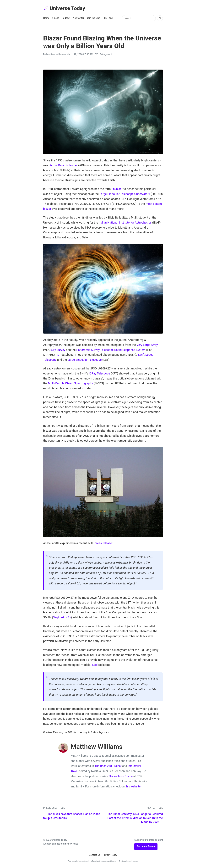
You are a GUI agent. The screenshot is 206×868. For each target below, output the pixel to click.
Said (95, 665)
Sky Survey (58, 350)
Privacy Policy (110, 855)
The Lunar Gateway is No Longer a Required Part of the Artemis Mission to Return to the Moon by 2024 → (135, 818)
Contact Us (95, 855)
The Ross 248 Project (108, 766)
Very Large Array (147, 345)
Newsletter (79, 18)
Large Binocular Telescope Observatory (125, 194)
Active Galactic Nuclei (63, 165)
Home (46, 18)
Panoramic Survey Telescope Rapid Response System (111, 350)
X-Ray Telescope (100, 373)
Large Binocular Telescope (85, 360)
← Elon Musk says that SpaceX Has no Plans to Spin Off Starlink (72, 816)
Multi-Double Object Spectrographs (71, 383)
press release (103, 543)
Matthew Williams (55, 54)
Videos (56, 18)
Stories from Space (121, 776)
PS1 (58, 355)
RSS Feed (108, 18)
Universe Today (64, 8)
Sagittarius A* (62, 617)
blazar (117, 189)
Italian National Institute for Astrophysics (125, 222)
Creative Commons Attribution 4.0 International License (115, 861)
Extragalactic (106, 54)
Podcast (66, 18)
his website (133, 786)
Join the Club (93, 18)
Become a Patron (146, 846)
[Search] (160, 18)
